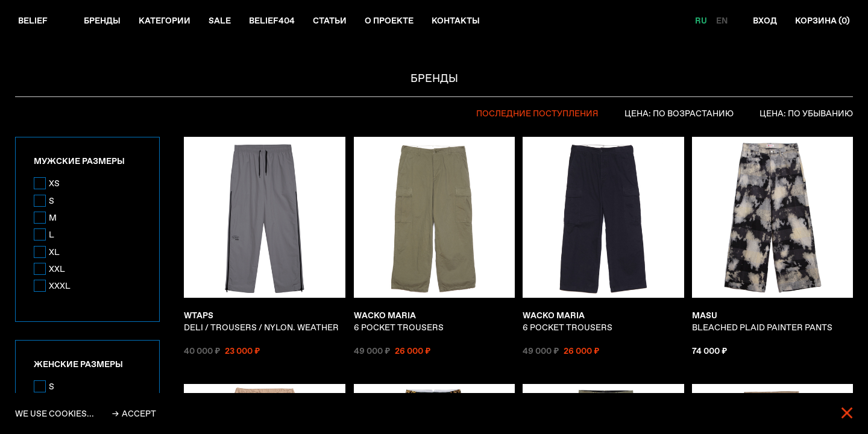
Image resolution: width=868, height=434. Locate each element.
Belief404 (272, 20)
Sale (220, 20)
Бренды (102, 20)
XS (54, 183)
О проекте (389, 20)
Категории (165, 20)
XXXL (60, 286)
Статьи (330, 20)
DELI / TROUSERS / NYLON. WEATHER (261, 321)
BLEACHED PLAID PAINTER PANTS (762, 321)
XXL (57, 269)
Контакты (456, 20)
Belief (33, 20)
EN (722, 20)
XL (54, 252)
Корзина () (822, 20)
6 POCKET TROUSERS (399, 321)
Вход (765, 20)
